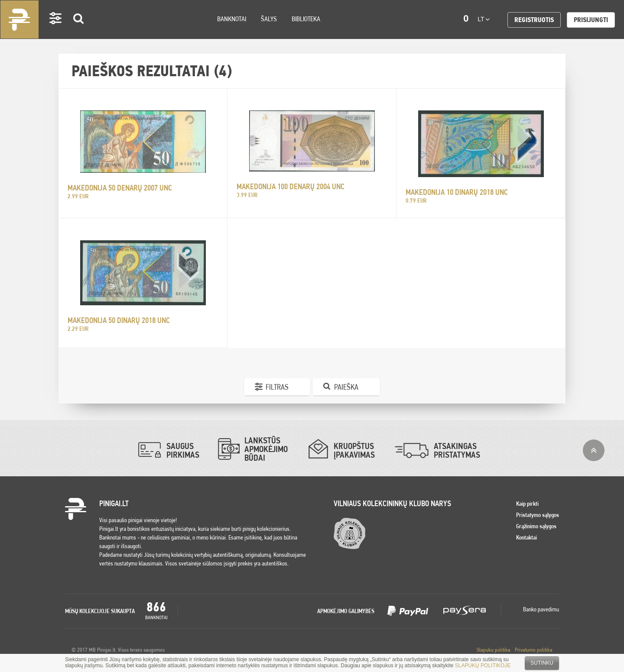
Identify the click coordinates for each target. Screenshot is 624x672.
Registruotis (534, 20)
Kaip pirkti (527, 504)
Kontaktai (526, 537)
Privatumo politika (534, 650)
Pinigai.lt (19, 19)
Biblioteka (306, 19)
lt (484, 19)
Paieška (346, 387)
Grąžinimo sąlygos (536, 526)
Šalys (269, 19)
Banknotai (232, 19)
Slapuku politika (494, 650)
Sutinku (542, 663)
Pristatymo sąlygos (538, 515)
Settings (56, 31)
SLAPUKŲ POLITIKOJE (483, 666)
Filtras (277, 387)
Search (79, 31)
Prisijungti (591, 20)
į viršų (594, 450)
